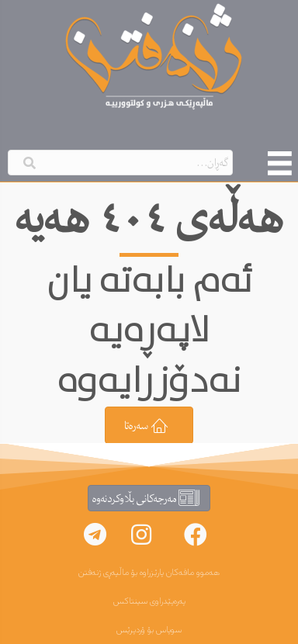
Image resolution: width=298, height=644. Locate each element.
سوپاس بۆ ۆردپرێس (149, 630)
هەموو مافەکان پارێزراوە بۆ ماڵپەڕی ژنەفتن (149, 573)
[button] (196, 535)
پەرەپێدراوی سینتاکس (149, 601)
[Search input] (120, 163)
